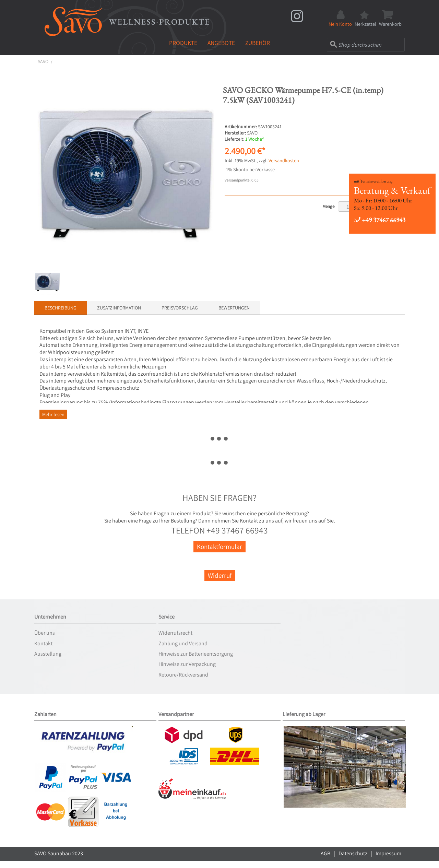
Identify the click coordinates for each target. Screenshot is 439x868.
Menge (328, 206)
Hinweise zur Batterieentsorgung (196, 654)
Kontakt (43, 643)
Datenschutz (353, 853)
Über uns (45, 633)
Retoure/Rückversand (183, 675)
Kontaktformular (219, 547)
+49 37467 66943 (380, 220)
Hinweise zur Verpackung (187, 664)
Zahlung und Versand (183, 643)
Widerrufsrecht (175, 633)
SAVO (43, 61)
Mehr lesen (53, 414)
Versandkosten (284, 160)
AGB (325, 853)
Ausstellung (48, 654)
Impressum (388, 853)
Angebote (221, 43)
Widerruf (220, 575)
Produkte (183, 43)
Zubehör (258, 43)
